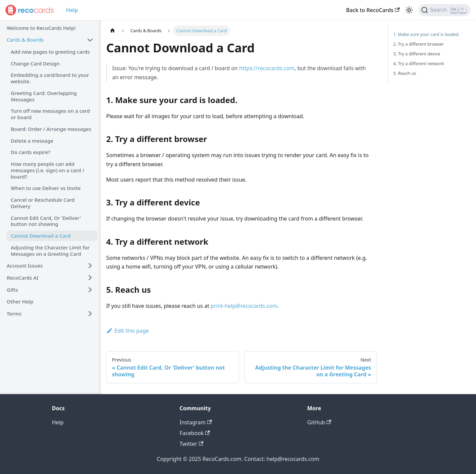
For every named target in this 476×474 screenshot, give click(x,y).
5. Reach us (405, 73)
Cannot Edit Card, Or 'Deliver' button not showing (46, 221)
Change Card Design (35, 63)
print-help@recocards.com (244, 306)
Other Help (20, 301)
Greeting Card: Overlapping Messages (44, 96)
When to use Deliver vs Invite (46, 188)
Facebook (195, 433)
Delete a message (32, 141)
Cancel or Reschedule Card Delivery (43, 203)
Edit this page (127, 331)
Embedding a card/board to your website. (50, 78)
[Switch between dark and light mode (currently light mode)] (409, 10)
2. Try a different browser (419, 44)
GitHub (319, 422)
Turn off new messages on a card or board (50, 114)
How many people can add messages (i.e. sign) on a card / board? (48, 170)
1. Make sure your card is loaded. (427, 34)
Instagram (196, 422)
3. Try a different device (417, 54)
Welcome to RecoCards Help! (41, 28)
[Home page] (113, 31)
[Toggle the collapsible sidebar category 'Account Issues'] (90, 266)
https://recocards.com (267, 68)
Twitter (192, 444)
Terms (14, 314)
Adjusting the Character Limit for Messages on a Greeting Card (50, 251)
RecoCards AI (23, 278)
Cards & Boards (25, 40)
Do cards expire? (31, 152)
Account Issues (25, 266)
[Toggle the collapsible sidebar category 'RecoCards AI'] (90, 278)
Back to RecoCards (373, 10)
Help (72, 10)
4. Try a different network (419, 63)
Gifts (12, 290)
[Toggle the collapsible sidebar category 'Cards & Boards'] (90, 40)
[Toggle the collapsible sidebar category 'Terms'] (90, 314)
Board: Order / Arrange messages (51, 129)
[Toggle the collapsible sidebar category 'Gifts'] (90, 290)
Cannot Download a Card (41, 236)
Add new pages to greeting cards (50, 52)
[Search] (445, 10)
